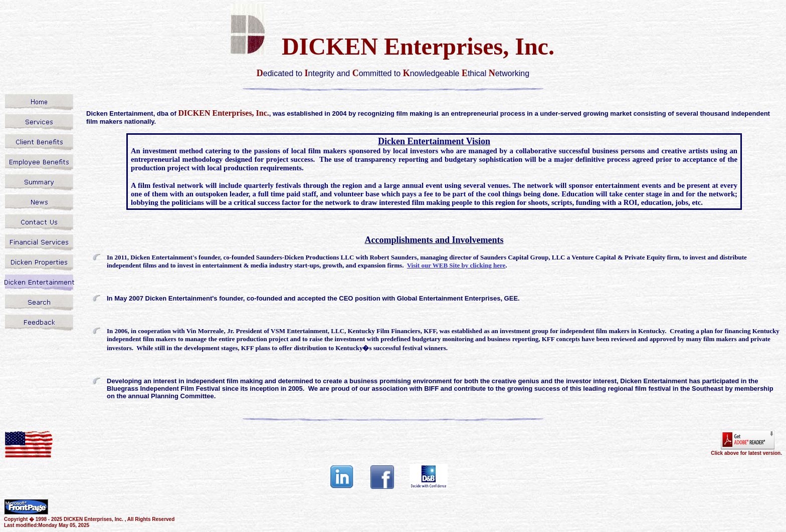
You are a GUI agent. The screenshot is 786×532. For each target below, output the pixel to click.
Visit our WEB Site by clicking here (456, 265)
